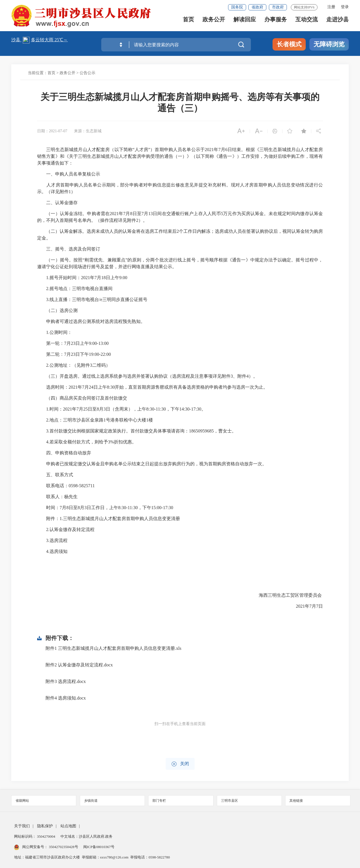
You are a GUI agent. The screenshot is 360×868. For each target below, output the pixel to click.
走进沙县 (337, 23)
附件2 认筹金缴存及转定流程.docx (79, 665)
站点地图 (68, 826)
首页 (188, 23)
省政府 (257, 7)
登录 (345, 7)
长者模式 (289, 44)
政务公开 (214, 23)
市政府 (278, 7)
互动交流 (307, 23)
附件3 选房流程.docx (66, 681)
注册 (331, 7)
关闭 (180, 764)
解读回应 (245, 23)
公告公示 (87, 73)
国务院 (237, 7)
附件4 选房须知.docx (66, 698)
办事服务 (276, 23)
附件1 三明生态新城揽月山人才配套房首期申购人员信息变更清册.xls (113, 648)
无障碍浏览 (329, 44)
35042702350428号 (63, 847)
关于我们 (22, 826)
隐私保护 (45, 826)
